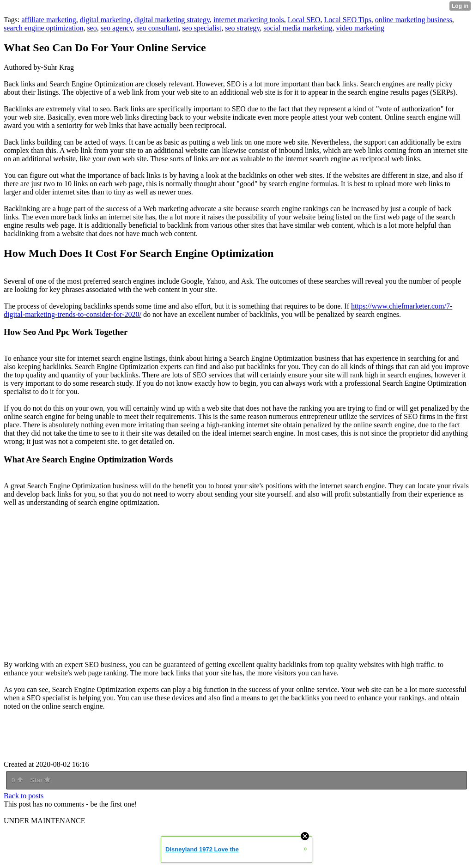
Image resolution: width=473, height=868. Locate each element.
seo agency (117, 28)
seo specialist (202, 28)
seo (92, 28)
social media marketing (298, 28)
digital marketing (105, 20)
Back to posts (24, 796)
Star (40, 780)
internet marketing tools (249, 20)
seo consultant (157, 28)
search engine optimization (43, 28)
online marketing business (414, 20)
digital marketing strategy (172, 20)
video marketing (360, 28)
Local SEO (304, 20)
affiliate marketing (49, 20)
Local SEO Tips (347, 20)
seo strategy (242, 28)
